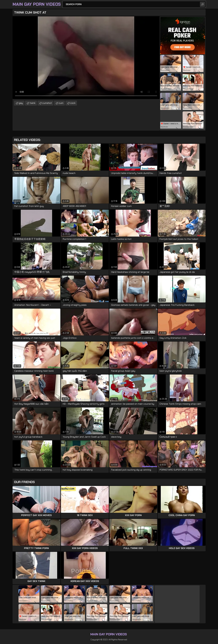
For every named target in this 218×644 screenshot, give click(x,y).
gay (21, 103)
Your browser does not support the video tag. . (86, 58)
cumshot (47, 103)
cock (73, 103)
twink (33, 103)
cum (61, 103)
